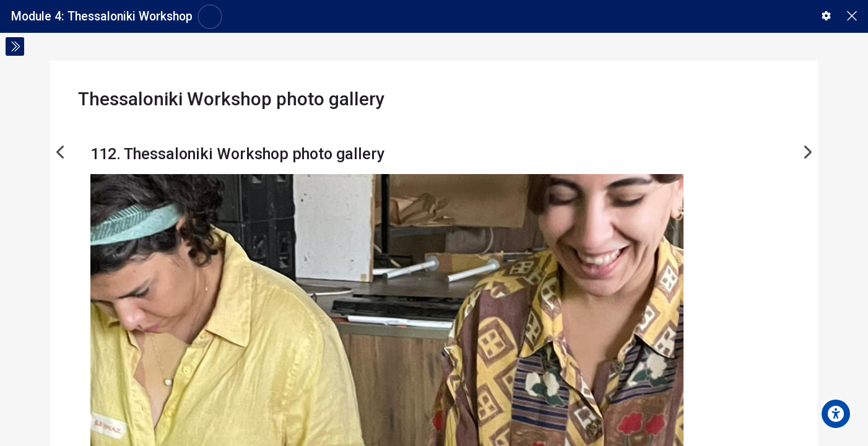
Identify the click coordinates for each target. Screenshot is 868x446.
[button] (826, 16)
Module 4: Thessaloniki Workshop (102, 16)
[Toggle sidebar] (15, 46)
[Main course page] (852, 16)
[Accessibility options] (836, 414)
